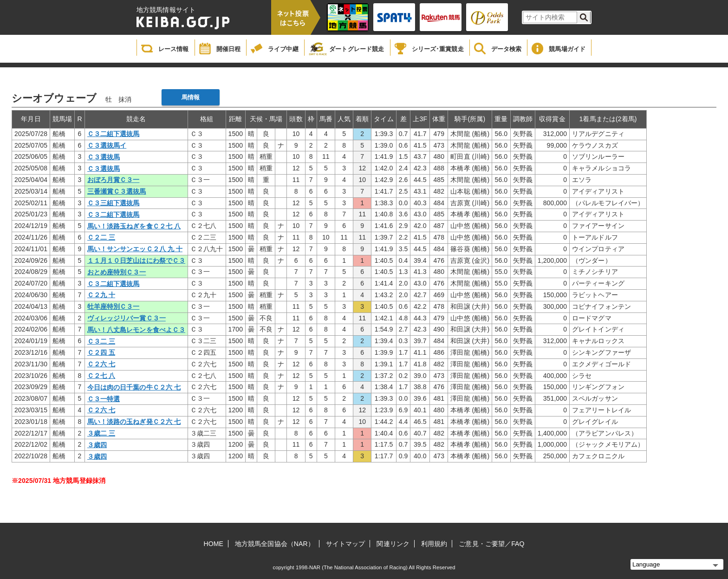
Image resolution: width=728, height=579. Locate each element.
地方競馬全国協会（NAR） (275, 544)
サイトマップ (346, 544)
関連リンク (393, 544)
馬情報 (191, 97)
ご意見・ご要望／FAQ (491, 544)
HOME (214, 544)
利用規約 (434, 544)
